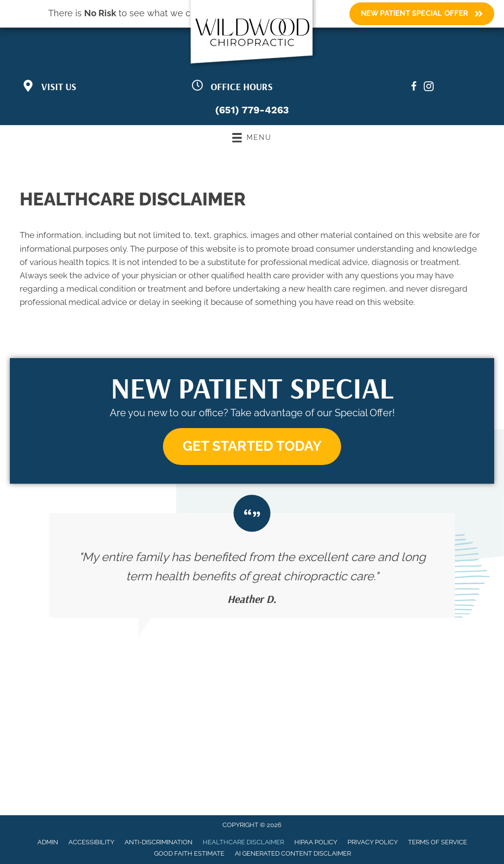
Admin (48, 842)
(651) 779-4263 (252, 110)
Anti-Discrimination (158, 842)
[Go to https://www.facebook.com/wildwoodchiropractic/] (414, 88)
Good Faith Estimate (189, 853)
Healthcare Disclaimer (243, 842)
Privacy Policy (373, 842)
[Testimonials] (252, 565)
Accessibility (91, 842)
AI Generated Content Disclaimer (293, 853)
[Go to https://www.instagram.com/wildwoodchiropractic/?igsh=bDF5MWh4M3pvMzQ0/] (429, 88)
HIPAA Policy (316, 842)
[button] (252, 447)
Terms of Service (438, 842)
